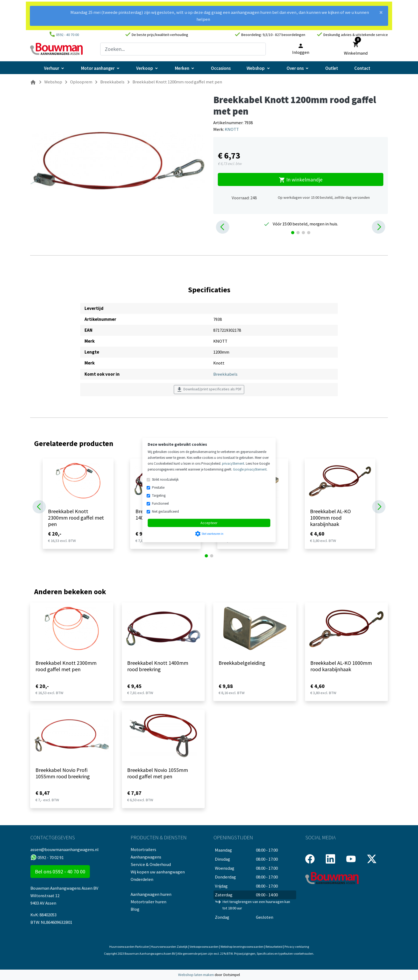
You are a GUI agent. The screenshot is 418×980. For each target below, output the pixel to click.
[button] (223, 227)
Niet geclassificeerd (165, 511)
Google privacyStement (250, 469)
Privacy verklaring (297, 947)
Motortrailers (143, 849)
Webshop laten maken (196, 975)
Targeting (159, 495)
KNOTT (232, 129)
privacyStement (233, 463)
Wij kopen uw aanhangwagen (158, 872)
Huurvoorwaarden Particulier (129, 947)
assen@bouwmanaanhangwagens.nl (65, 849)
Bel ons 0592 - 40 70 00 (60, 871)
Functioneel (160, 503)
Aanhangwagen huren (151, 894)
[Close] (381, 14)
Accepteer (209, 523)
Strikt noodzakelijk (165, 479)
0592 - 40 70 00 (67, 35)
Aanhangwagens (146, 857)
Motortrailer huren (148, 902)
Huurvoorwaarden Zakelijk (169, 947)
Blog (135, 909)
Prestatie (158, 487)
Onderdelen (142, 879)
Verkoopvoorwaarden (204, 947)
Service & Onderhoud (151, 864)
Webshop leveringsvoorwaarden (242, 947)
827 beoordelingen (290, 35)
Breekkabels (225, 374)
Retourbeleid (274, 947)
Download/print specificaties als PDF (209, 390)
